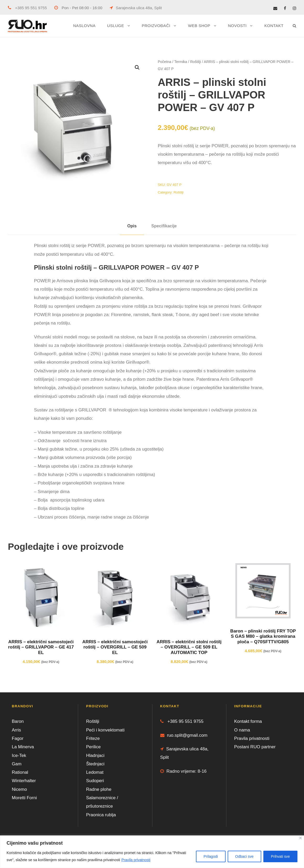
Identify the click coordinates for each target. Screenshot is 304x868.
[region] (152, 852)
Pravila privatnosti (136, 860)
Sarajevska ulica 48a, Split (136, 8)
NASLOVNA (84, 26)
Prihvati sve (280, 856)
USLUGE (116, 26)
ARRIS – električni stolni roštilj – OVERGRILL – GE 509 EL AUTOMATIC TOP (189, 647)
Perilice (93, 747)
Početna (164, 62)
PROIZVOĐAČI (156, 26)
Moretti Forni (24, 798)
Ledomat (95, 772)
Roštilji (196, 62)
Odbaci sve (244, 856)
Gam (17, 764)
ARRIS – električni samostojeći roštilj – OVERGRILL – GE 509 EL (115, 647)
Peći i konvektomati (105, 730)
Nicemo (19, 789)
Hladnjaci (95, 755)
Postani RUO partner (255, 747)
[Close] (300, 838)
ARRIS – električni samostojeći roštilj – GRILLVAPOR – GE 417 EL (41, 647)
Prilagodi (211, 856)
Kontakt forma (248, 721)
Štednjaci (95, 764)
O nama (242, 730)
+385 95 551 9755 (27, 8)
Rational (20, 772)
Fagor (18, 738)
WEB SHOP (199, 26)
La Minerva (23, 747)
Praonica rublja (101, 815)
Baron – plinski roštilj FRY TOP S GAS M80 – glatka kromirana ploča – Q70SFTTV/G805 (263, 636)
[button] (137, 67)
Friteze (93, 738)
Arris (16, 730)
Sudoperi (95, 781)
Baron (18, 721)
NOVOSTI (237, 26)
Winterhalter (24, 781)
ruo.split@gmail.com (184, 735)
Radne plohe (99, 789)
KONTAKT (274, 26)
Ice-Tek (19, 755)
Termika (181, 62)
